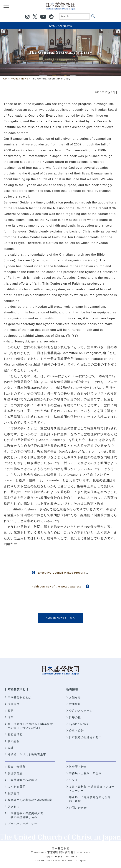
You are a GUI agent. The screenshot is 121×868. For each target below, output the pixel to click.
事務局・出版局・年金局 (85, 773)
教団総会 (14, 741)
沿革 (11, 717)
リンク (73, 780)
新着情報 (72, 689)
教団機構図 (15, 734)
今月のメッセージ (81, 711)
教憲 (11, 711)
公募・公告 (76, 731)
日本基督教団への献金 (22, 780)
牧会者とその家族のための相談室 (30, 800)
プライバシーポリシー (22, 824)
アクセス (14, 807)
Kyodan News (61, 26)
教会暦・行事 (78, 767)
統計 (11, 748)
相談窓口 (14, 793)
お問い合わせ (78, 808)
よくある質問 (16, 787)
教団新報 (75, 704)
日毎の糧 (75, 717)
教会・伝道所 (16, 767)
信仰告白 (14, 704)
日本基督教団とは (17, 689)
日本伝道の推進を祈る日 (85, 737)
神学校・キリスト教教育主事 (27, 754)
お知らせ (75, 697)
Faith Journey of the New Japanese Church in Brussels (71, 586)
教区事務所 (15, 773)
